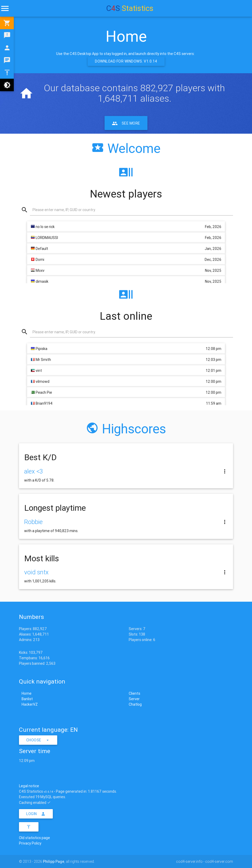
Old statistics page (34, 838)
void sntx (36, 572)
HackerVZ (30, 704)
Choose (38, 740)
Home (27, 693)
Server (134, 699)
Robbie (33, 522)
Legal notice (29, 786)
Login (36, 814)
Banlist (27, 699)
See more (126, 123)
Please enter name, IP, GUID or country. (64, 210)
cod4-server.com (219, 861)
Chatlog (135, 704)
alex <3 (34, 471)
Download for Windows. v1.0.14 (126, 61)
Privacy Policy (30, 843)
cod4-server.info (189, 861)
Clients (134, 693)
